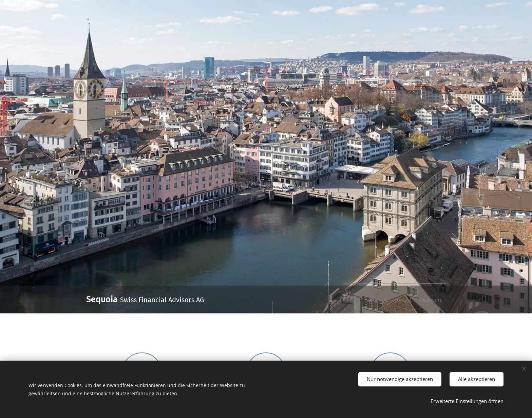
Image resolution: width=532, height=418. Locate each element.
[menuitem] (403, 299)
